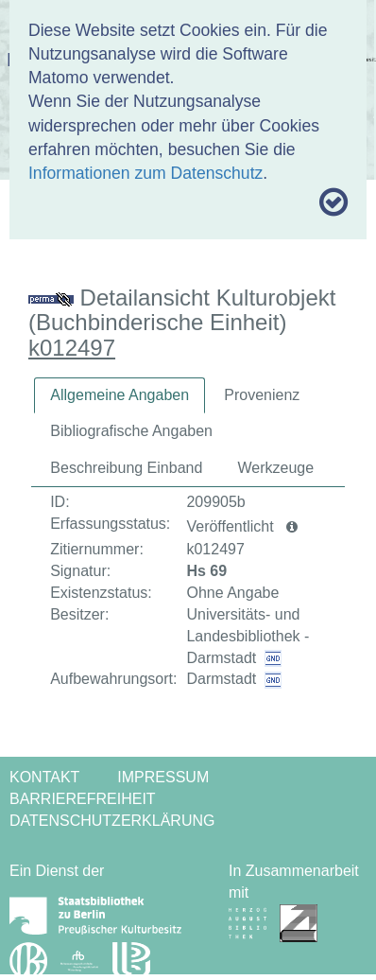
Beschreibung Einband (126, 468)
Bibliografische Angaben (131, 431)
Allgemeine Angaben (120, 395)
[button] (292, 527)
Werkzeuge (276, 468)
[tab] (120, 396)
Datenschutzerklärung (112, 821)
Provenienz (262, 395)
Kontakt (44, 777)
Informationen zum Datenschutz (145, 173)
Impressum (163, 777)
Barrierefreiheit (83, 799)
